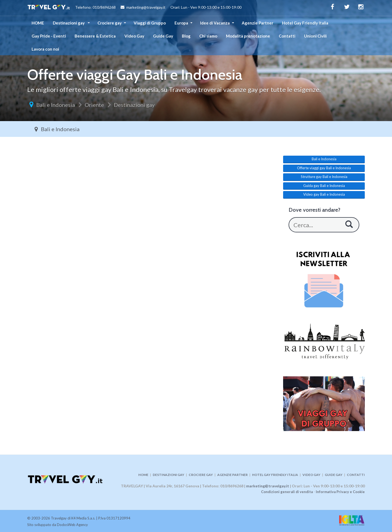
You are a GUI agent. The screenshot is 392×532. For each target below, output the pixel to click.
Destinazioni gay (69, 23)
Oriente (94, 105)
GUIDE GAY (334, 475)
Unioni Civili (315, 36)
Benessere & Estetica (95, 36)
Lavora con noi (45, 49)
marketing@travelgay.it (268, 486)
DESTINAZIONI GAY (169, 475)
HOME (38, 23)
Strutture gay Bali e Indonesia (324, 177)
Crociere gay (110, 23)
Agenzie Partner (258, 23)
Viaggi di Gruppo (150, 23)
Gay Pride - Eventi (49, 36)
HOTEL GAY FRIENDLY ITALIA (275, 475)
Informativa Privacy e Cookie (340, 492)
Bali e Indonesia (56, 105)
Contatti (287, 36)
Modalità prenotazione (248, 36)
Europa (181, 23)
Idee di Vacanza (215, 23)
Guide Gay (163, 36)
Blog (186, 36)
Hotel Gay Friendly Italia (305, 23)
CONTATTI (356, 475)
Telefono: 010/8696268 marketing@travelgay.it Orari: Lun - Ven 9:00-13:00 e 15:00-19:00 (134, 8)
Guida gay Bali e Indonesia (324, 186)
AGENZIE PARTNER (232, 475)
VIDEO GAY (311, 475)
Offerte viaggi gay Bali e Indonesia (324, 168)
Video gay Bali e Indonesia (324, 194)
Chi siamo (208, 36)
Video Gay (134, 36)
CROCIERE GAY (201, 475)
